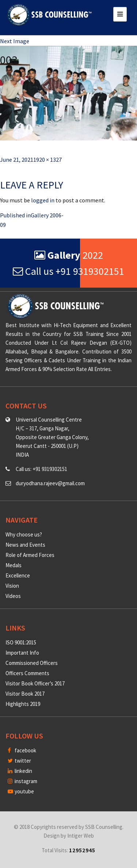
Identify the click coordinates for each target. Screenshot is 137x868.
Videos (13, 596)
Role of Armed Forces (30, 555)
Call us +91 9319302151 (68, 271)
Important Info (22, 653)
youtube (21, 791)
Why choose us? (24, 534)
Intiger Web (81, 836)
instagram (22, 781)
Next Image (15, 41)
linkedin (20, 771)
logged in (43, 200)
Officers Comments (27, 673)
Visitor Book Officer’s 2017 (35, 683)
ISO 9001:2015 (21, 642)
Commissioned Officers (32, 663)
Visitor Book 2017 (25, 694)
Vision (12, 586)
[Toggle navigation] (120, 14)
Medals (14, 565)
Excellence (18, 575)
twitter (19, 761)
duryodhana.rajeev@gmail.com (50, 483)
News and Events (25, 545)
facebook (22, 750)
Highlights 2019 (23, 704)
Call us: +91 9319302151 (41, 469)
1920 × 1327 (47, 160)
